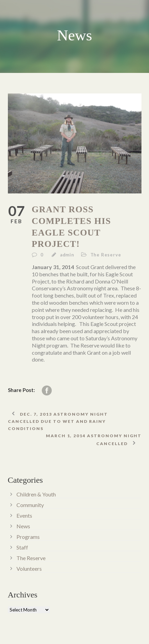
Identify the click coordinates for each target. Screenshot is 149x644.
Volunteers (29, 569)
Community (30, 505)
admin (67, 255)
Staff (22, 547)
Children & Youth (36, 494)
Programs (28, 537)
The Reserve (106, 255)
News (23, 526)
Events (24, 515)
